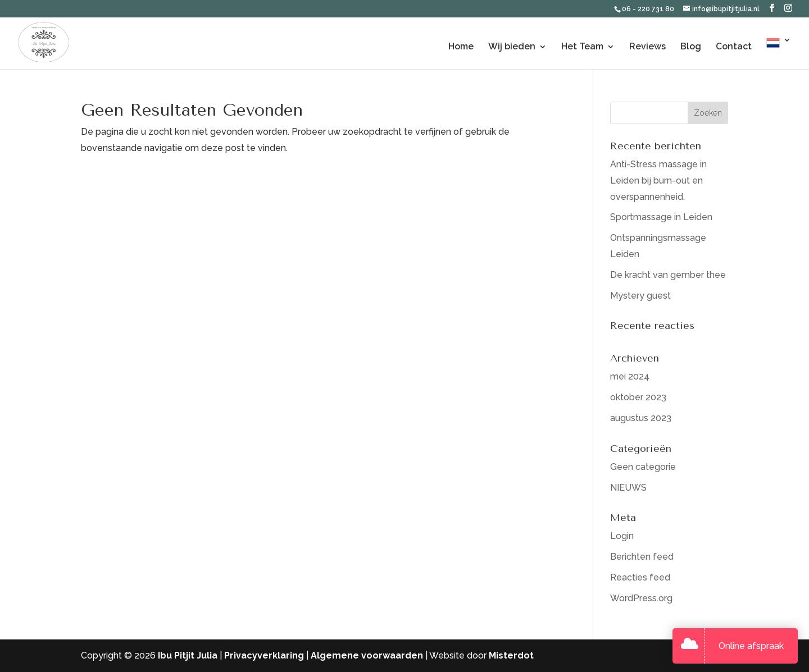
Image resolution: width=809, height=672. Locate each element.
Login (622, 536)
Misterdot (511, 655)
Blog (691, 47)
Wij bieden (512, 47)
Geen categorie (643, 467)
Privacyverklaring (264, 655)
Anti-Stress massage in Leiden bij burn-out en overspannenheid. (658, 180)
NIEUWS (628, 488)
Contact (734, 47)
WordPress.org (641, 598)
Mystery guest (640, 296)
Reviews (647, 47)
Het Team (582, 47)
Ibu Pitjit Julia (188, 655)
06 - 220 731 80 (649, 9)
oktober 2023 (638, 397)
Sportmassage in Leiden (661, 217)
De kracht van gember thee (668, 275)
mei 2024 (630, 376)
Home (461, 47)
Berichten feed (642, 557)
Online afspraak (751, 646)
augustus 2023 (641, 418)
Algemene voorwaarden (367, 655)
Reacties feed (640, 577)
